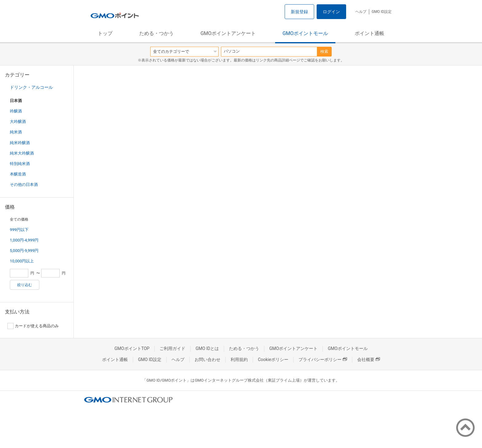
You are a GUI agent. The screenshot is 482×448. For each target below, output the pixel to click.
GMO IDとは (207, 348)
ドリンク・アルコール (31, 87)
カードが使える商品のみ (33, 326)
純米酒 (16, 132)
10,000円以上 (22, 261)
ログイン (331, 12)
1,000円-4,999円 (24, 240)
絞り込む (25, 285)
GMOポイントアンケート (228, 33)
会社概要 (369, 360)
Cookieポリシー (273, 360)
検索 (324, 51)
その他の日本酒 (24, 185)
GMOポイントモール (305, 33)
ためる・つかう (156, 33)
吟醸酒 (16, 111)
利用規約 (239, 360)
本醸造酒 (18, 174)
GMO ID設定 (382, 12)
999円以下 (19, 230)
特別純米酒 (20, 164)
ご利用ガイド (172, 348)
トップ (105, 33)
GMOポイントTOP (132, 348)
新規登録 (299, 12)
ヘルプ (361, 12)
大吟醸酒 (18, 122)
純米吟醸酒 (20, 143)
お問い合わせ (207, 360)
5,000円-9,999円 (24, 251)
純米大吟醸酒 (22, 153)
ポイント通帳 (369, 33)
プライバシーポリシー (323, 360)
